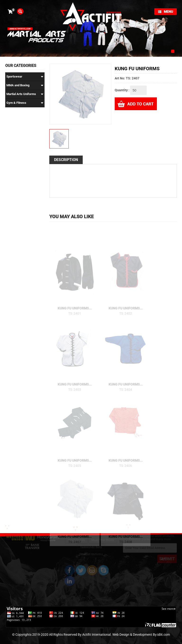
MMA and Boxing (25, 85)
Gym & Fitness (25, 103)
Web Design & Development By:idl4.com (141, 635)
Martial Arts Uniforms (25, 94)
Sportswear (25, 77)
